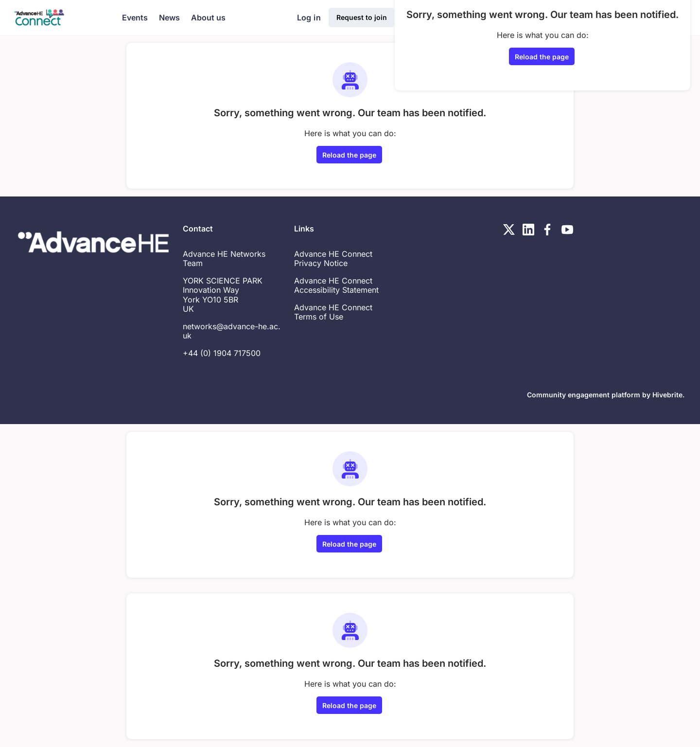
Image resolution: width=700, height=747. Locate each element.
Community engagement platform (584, 395)
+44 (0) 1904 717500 (222, 353)
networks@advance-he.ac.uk (232, 331)
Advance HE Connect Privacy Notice (333, 259)
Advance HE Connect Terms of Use (333, 312)
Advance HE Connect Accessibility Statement (336, 285)
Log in (309, 18)
